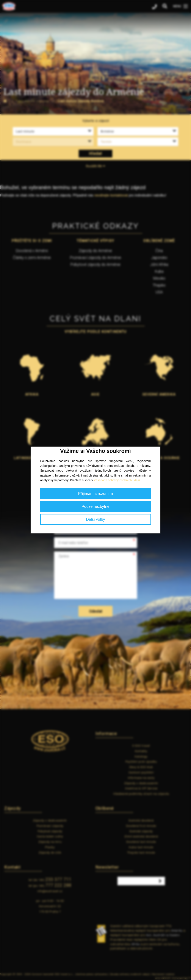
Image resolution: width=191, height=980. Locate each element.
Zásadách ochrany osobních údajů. (117, 480)
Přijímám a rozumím (95, 494)
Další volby (95, 519)
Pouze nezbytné (95, 506)
